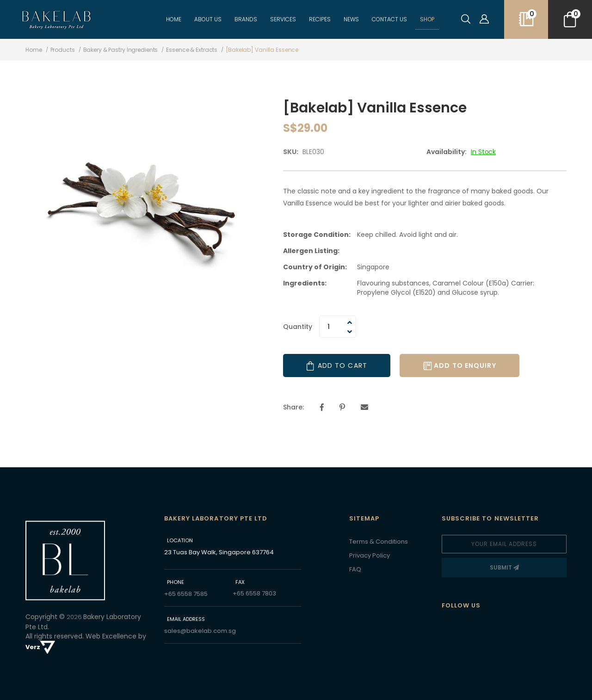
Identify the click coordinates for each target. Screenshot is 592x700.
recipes (320, 19)
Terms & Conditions (379, 542)
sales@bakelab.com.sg (200, 631)
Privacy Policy (370, 555)
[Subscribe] (504, 568)
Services (283, 19)
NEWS (351, 19)
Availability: (447, 152)
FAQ (355, 569)
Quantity (298, 327)
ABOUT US (208, 19)
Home (174, 19)
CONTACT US (389, 19)
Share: (293, 407)
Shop (427, 19)
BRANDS (246, 19)
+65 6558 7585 (186, 594)
